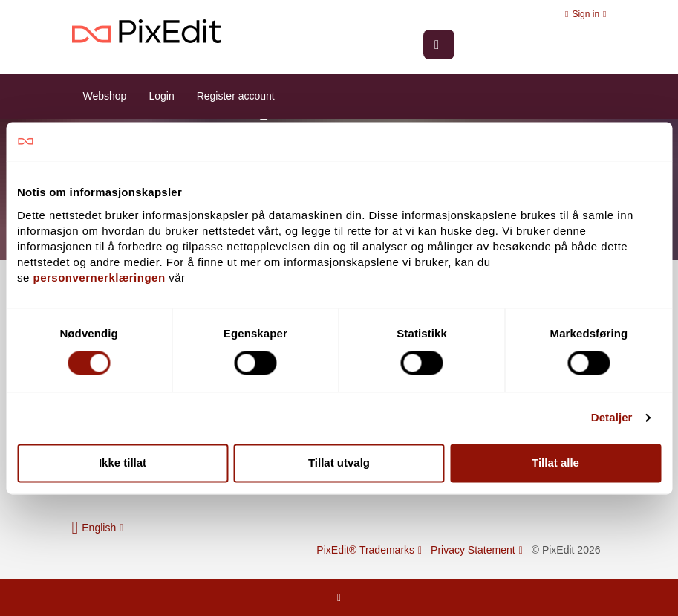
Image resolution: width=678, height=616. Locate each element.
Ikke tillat (123, 463)
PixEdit (146, 32)
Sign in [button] (586, 14)
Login (161, 96)
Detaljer (612, 418)
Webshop (105, 96)
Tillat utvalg (339, 463)
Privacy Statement (477, 550)
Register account (236, 96)
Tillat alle (555, 463)
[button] (98, 528)
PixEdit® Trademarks (369, 550)
